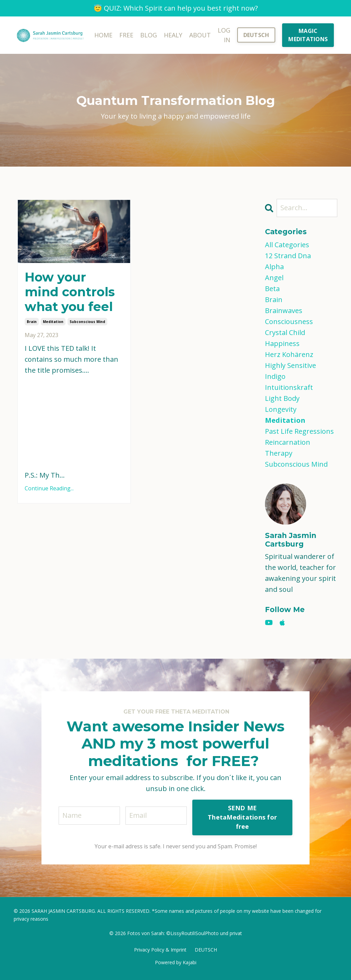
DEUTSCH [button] (256, 35)
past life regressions (299, 431)
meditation (53, 322)
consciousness (289, 321)
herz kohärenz (289, 354)
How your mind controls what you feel (70, 292)
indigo (275, 376)
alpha (274, 267)
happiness (282, 343)
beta (272, 289)
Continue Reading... (49, 488)
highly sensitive (291, 365)
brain (32, 322)
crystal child (285, 332)
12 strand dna (288, 256)
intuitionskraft (289, 387)
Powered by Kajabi (176, 962)
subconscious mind (87, 322)
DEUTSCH (206, 950)
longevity (281, 409)
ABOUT (200, 35)
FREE (126, 35)
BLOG (149, 35)
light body (282, 398)
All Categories (287, 245)
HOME (103, 35)
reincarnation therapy (288, 448)
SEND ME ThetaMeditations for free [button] (242, 817)
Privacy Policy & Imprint (160, 950)
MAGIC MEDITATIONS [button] (308, 35)
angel (274, 278)
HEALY (173, 35)
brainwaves (284, 310)
